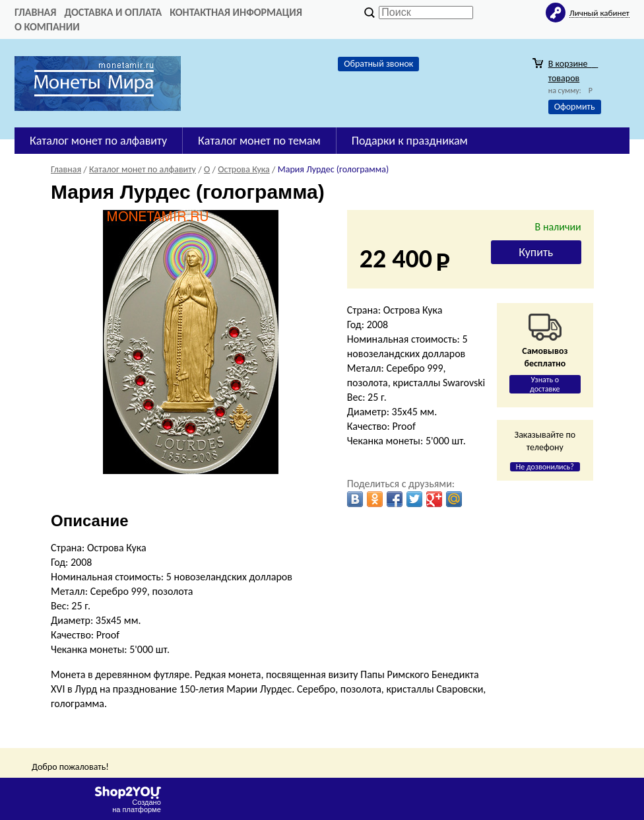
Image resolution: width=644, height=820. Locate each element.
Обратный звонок (378, 64)
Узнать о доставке (545, 384)
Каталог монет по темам (259, 141)
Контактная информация (236, 12)
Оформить (575, 107)
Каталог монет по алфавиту (98, 141)
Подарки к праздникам (410, 141)
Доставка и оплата (113, 12)
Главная (35, 12)
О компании (47, 27)
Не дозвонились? (545, 467)
